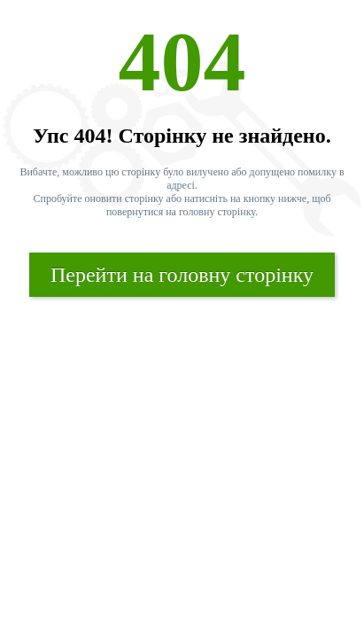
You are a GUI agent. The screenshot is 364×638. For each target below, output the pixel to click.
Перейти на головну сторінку (182, 275)
